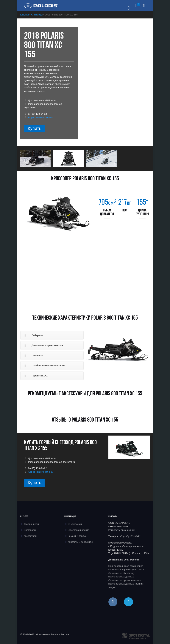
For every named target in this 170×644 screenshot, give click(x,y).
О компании (75, 524)
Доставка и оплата (79, 530)
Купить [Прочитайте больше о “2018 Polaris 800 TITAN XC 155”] (35, 128)
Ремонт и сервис (77, 536)
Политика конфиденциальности (126, 570)
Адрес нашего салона (40, 117)
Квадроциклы (31, 524)
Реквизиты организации (122, 530)
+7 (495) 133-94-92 (130, 536)
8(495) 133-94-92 (37, 114)
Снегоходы (37, 15)
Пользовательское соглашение (126, 566)
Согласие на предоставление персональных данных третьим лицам (126, 584)
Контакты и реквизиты (80, 542)
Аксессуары (30, 536)
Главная (25, 15)
